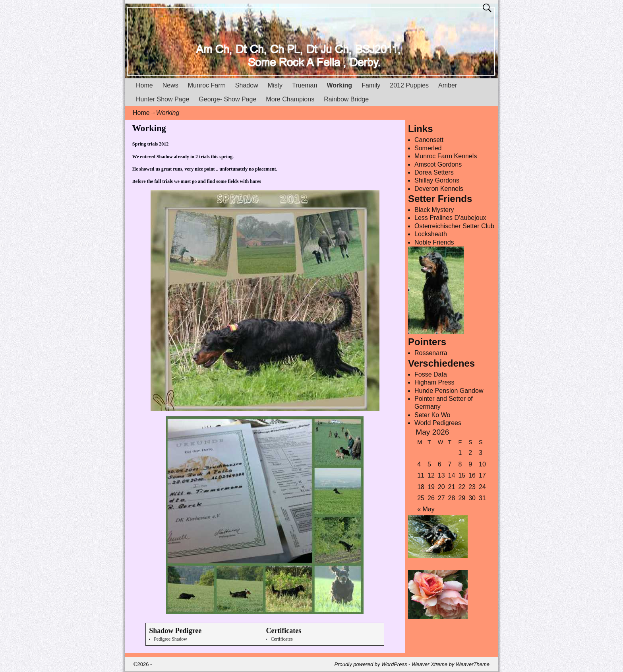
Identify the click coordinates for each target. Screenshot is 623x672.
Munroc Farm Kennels (446, 156)
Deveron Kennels (439, 189)
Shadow (247, 85)
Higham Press (434, 382)
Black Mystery (434, 210)
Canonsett (429, 140)
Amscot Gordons (438, 164)
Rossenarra (431, 353)
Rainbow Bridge (346, 99)
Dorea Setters (434, 172)
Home (144, 85)
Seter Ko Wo (432, 415)
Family (371, 85)
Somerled (428, 148)
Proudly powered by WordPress (371, 664)
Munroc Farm (207, 85)
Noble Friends (434, 242)
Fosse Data (431, 374)
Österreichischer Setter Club (454, 226)
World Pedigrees (438, 423)
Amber (448, 85)
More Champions (290, 99)
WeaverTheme (473, 664)
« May (426, 509)
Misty (275, 85)
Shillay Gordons (437, 180)
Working (339, 85)
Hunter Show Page (163, 99)
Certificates (282, 639)
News (170, 85)
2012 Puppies (409, 85)
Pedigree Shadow (170, 639)
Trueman (305, 85)
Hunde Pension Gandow (449, 391)
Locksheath (431, 234)
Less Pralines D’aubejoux (450, 218)
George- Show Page (227, 99)
